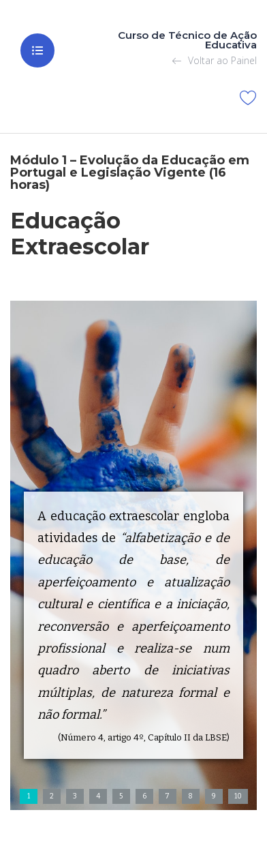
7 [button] (167, 796)
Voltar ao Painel (215, 60)
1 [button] (29, 796)
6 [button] (144, 796)
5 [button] (121, 796)
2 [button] (52, 796)
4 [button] (98, 796)
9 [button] (214, 796)
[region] (133, 555)
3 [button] (75, 796)
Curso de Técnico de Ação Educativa (187, 40)
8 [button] (190, 796)
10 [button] (238, 796)
